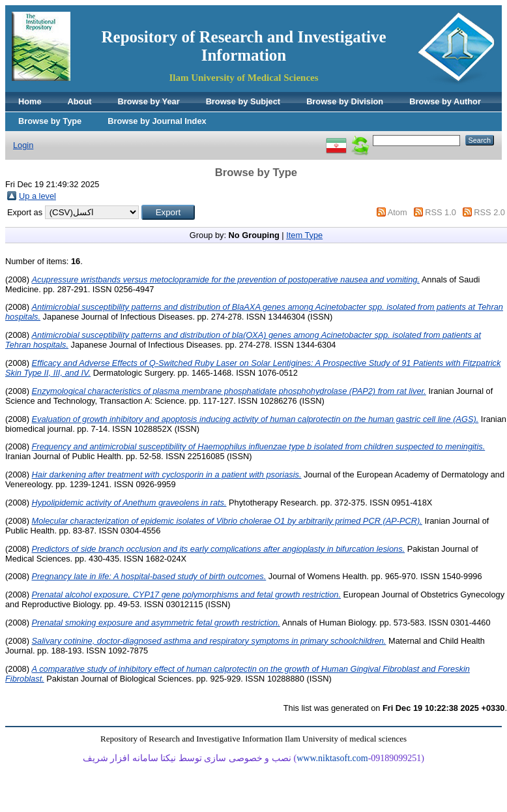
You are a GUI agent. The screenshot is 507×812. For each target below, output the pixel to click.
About (80, 101)
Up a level (37, 196)
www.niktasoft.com (332, 758)
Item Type (304, 235)
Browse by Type (50, 121)
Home (30, 101)
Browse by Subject (243, 101)
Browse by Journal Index (157, 121)
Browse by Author (445, 101)
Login (23, 145)
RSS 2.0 (489, 212)
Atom (398, 212)
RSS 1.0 (441, 212)
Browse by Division (345, 101)
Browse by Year (149, 101)
